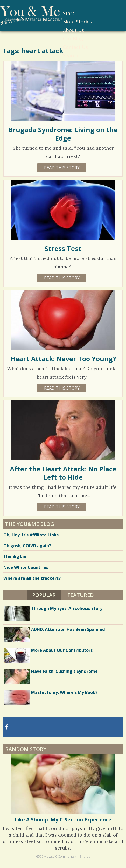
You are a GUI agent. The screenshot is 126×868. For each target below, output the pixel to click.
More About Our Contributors (62, 650)
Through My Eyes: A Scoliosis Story (67, 608)
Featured (81, 595)
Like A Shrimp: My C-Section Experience (63, 820)
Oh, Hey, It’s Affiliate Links (31, 535)
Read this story (62, 168)
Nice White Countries (26, 567)
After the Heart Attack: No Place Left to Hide (63, 473)
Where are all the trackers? (32, 578)
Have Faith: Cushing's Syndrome (64, 671)
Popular (44, 595)
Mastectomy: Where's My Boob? (64, 692)
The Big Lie (15, 556)
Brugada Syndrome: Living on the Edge (63, 134)
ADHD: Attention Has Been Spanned (68, 629)
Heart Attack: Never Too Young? (63, 359)
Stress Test (63, 248)
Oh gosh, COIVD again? (27, 546)
